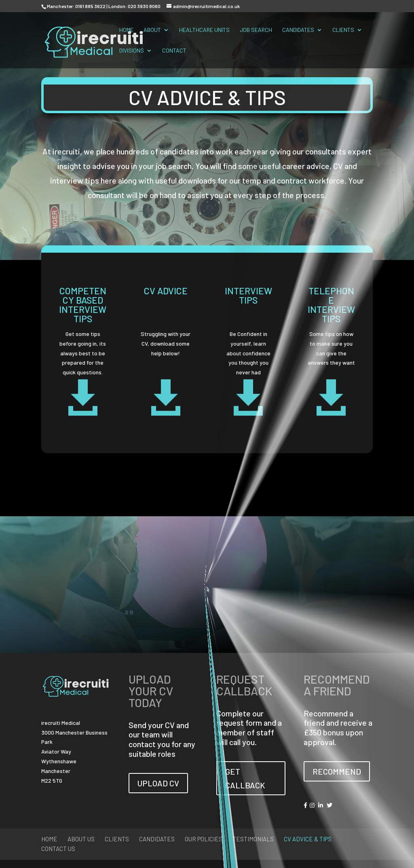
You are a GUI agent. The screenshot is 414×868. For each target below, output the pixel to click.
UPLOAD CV (158, 783)
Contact (174, 51)
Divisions (132, 51)
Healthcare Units (204, 30)
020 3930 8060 (144, 6)
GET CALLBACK (245, 778)
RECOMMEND (337, 771)
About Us (81, 839)
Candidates (298, 30)
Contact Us (58, 849)
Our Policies (204, 839)
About (152, 30)
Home (126, 30)
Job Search (256, 30)
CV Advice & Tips (308, 839)
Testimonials (253, 839)
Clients (343, 30)
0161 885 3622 (90, 6)
